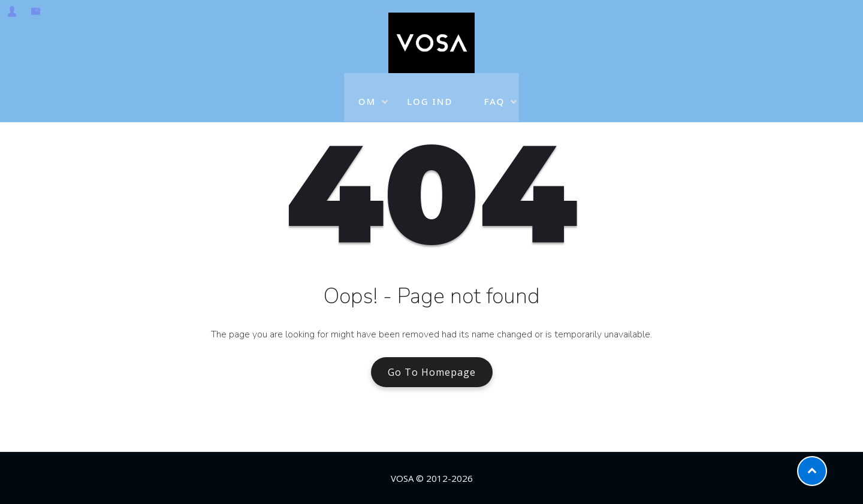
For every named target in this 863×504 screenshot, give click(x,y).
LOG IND (430, 93)
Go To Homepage (432, 372)
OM (367, 93)
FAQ (494, 93)
